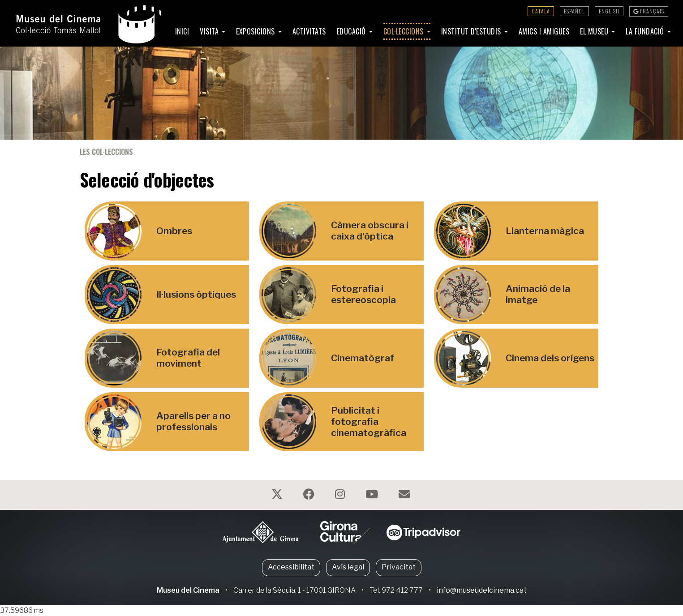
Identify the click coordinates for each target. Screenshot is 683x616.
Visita (210, 31)
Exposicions (256, 31)
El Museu (595, 31)
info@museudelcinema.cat (482, 590)
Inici (182, 31)
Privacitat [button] (399, 567)
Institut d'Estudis (472, 31)
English (609, 11)
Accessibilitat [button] (291, 567)
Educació (352, 31)
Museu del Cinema (188, 590)
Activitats (309, 31)
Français (649, 11)
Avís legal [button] (348, 567)
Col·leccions (405, 31)
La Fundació (646, 31)
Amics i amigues (544, 31)
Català (541, 11)
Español (574, 11)
